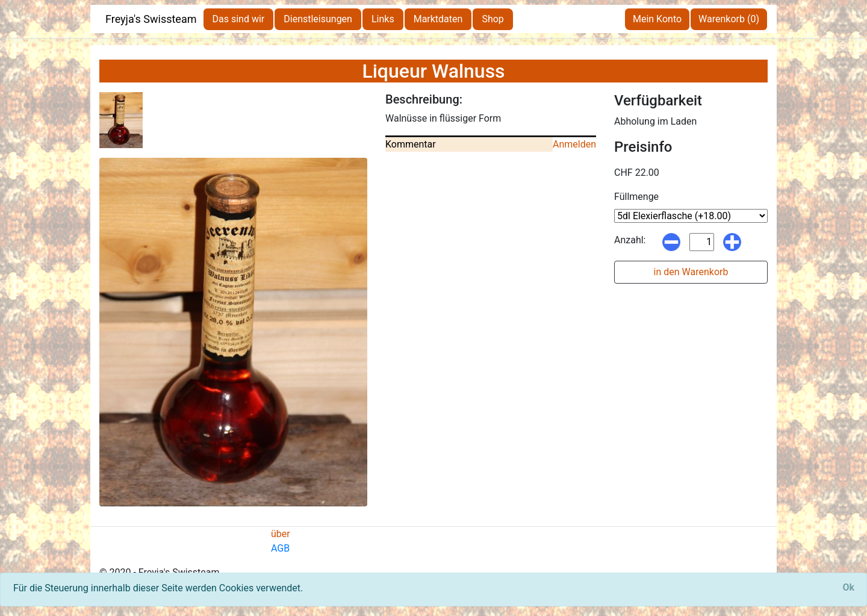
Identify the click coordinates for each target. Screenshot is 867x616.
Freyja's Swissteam (151, 19)
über (281, 534)
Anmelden (574, 144)
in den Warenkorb (691, 272)
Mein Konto (657, 19)
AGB (280, 548)
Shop (493, 19)
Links (383, 19)
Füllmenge (636, 197)
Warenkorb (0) (729, 19)
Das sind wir (239, 19)
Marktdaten (438, 19)
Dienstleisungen (318, 19)
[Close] (848, 588)
